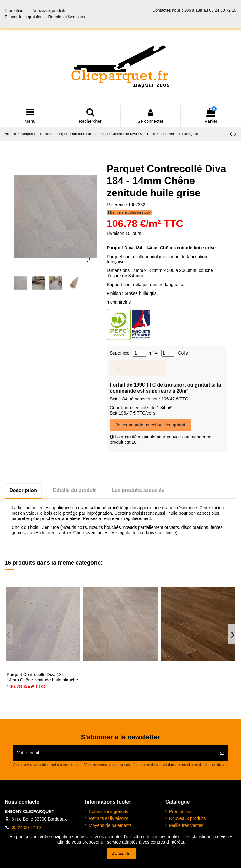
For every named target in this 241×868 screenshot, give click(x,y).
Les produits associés (138, 490)
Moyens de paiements (110, 825)
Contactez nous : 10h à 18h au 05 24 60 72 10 (194, 10)
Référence (117, 205)
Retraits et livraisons (67, 17)
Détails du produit (74, 490)
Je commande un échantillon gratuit (150, 425)
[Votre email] (114, 753)
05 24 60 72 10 (26, 827)
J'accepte (121, 854)
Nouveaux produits (50, 11)
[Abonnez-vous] (222, 753)
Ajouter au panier (138, 368)
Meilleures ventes (186, 825)
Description (23, 490)
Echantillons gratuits (24, 17)
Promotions (16, 11)
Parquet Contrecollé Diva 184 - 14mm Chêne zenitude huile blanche (42, 677)
